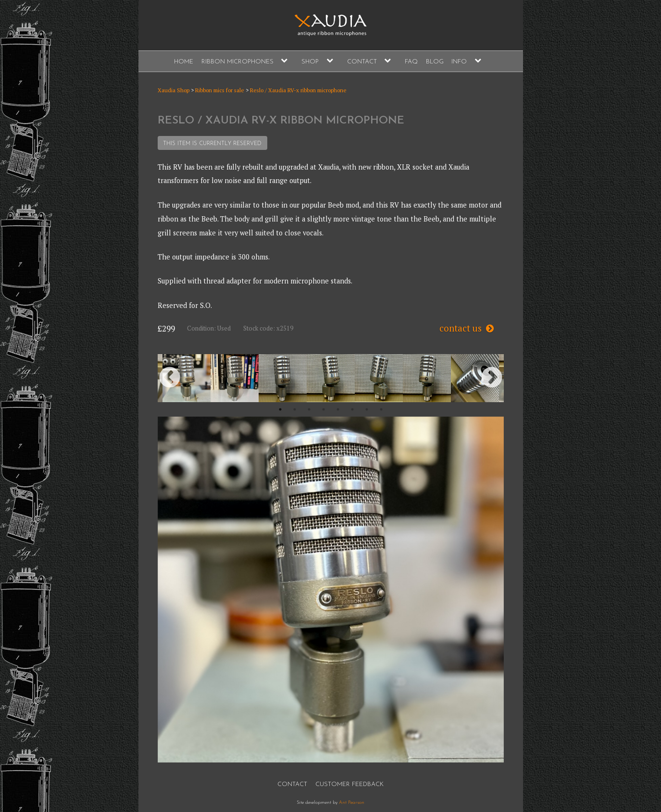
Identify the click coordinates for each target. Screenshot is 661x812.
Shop (310, 62)
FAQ (411, 62)
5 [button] (338, 409)
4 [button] (324, 409)
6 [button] (352, 409)
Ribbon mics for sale (220, 90)
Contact (362, 62)
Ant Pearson (352, 803)
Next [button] (492, 378)
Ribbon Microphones (237, 62)
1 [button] (280, 409)
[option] (187, 378)
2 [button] (295, 409)
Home (184, 62)
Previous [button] (170, 378)
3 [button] (309, 409)
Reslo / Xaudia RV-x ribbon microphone (298, 90)
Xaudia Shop (174, 90)
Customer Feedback (349, 784)
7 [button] (367, 409)
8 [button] (381, 409)
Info (459, 62)
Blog (435, 62)
